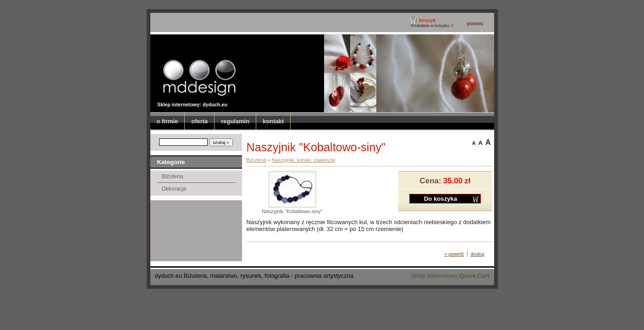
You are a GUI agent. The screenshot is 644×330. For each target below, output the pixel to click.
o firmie (168, 121)
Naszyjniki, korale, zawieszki (304, 160)
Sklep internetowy (450, 276)
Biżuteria (173, 176)
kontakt (273, 121)
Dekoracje (174, 189)
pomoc (475, 23)
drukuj (478, 254)
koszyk (427, 20)
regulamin (235, 121)
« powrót (454, 254)
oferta (199, 121)
